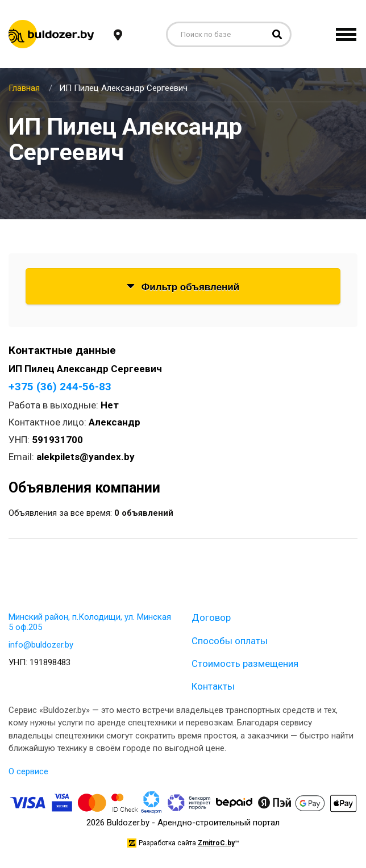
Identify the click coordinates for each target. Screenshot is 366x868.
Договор (211, 617)
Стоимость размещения (245, 663)
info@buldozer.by (41, 645)
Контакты (213, 686)
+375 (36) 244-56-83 (60, 387)
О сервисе (28, 771)
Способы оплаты (230, 641)
